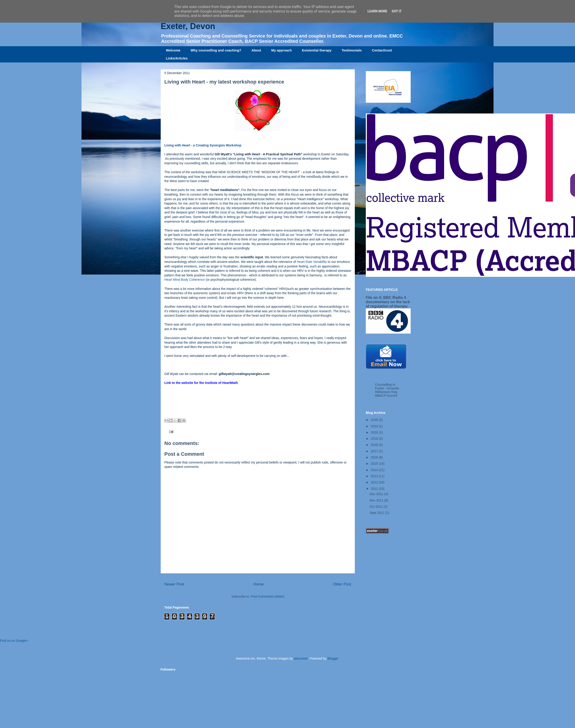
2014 (375, 470)
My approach (281, 50)
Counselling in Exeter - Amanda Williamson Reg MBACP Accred (387, 390)
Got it (397, 11)
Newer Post (174, 584)
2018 (375, 445)
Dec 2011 (377, 494)
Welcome (173, 50)
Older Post (342, 584)
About (256, 50)
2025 (375, 420)
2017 (375, 451)
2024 (375, 426)
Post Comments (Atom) (267, 596)
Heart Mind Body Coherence (185, 280)
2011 (375, 489)
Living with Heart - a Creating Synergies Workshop (203, 145)
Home (259, 584)
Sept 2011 (377, 513)
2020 (375, 432)
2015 (375, 464)
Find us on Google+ (14, 641)
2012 (375, 482)
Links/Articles (177, 58)
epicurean (301, 658)
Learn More (377, 11)
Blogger (333, 658)
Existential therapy (317, 50)
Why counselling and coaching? (216, 50)
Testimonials (352, 50)
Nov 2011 (377, 500)
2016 (375, 457)
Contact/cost (382, 50)
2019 (375, 439)
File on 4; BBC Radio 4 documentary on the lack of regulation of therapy (388, 302)
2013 (375, 476)
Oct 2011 (377, 507)
